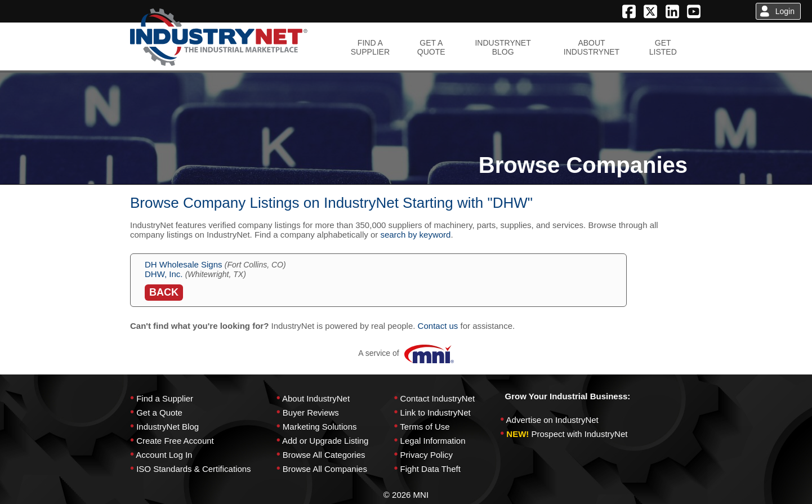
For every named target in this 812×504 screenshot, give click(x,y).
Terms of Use (425, 427)
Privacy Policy (427, 455)
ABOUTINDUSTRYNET (592, 47)
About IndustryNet (316, 398)
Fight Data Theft (430, 469)
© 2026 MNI (406, 495)
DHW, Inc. (164, 274)
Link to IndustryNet (436, 412)
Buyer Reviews (311, 412)
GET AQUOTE (431, 47)
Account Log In (164, 455)
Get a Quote (159, 412)
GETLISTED (663, 47)
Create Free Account (175, 441)
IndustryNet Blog (168, 427)
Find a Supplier (165, 398)
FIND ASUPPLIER (370, 47)
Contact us (438, 326)
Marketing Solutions (320, 427)
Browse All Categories (324, 455)
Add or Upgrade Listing (325, 441)
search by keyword (415, 235)
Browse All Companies (325, 469)
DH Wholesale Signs (184, 264)
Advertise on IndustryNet (552, 420)
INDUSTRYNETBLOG (503, 47)
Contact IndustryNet (438, 398)
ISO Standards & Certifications (193, 469)
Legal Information (433, 441)
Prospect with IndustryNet (580, 434)
